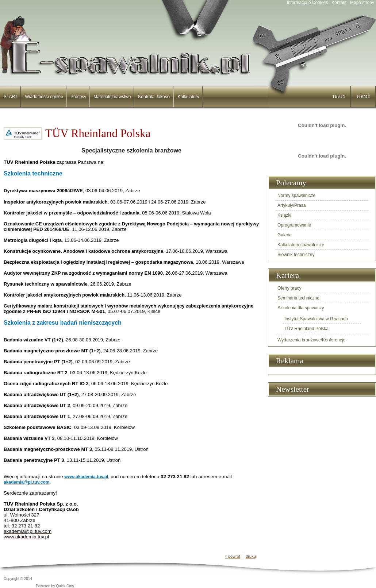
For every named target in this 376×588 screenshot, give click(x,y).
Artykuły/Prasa (291, 205)
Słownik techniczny (296, 255)
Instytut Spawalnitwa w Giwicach (316, 319)
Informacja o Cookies (308, 3)
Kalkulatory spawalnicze (301, 245)
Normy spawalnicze (296, 196)
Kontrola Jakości (154, 97)
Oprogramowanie (294, 225)
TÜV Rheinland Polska (306, 329)
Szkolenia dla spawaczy (301, 308)
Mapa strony (362, 3)
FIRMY (364, 96)
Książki (284, 215)
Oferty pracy (289, 288)
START (11, 97)
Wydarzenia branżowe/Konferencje (311, 340)
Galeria (285, 235)
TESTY (339, 96)
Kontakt (339, 3)
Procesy (78, 97)
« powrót (233, 556)
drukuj (251, 556)
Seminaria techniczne (298, 298)
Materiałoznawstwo (112, 97)
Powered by (55, 586)
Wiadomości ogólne (44, 97)
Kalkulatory (188, 97)
